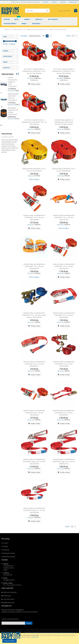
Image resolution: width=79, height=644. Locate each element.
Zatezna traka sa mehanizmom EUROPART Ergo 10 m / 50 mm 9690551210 (64, 461)
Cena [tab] (5, 37)
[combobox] (37, 11)
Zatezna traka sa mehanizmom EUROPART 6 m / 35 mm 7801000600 (64, 364)
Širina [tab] (5, 62)
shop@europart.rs (9, 580)
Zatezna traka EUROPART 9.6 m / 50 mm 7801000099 (34, 170)
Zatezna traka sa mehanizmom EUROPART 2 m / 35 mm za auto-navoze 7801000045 (34, 315)
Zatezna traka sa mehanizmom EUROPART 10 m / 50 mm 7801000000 (34, 217)
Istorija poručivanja (9, 553)
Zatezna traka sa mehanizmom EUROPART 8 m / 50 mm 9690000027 (64, 413)
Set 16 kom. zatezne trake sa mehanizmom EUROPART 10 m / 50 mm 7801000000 (34, 71)
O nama (5, 543)
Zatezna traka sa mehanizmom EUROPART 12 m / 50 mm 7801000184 (64, 266)
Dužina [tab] (6, 51)
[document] (40, 638)
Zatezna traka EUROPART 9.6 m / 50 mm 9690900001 (64, 170)
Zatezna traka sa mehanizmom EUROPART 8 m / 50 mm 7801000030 (34, 413)
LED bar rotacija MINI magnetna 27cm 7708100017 (12, 82)
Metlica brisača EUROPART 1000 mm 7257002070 (13, 97)
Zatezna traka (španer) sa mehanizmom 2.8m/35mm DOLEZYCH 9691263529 (64, 122)
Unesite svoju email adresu (10, 619)
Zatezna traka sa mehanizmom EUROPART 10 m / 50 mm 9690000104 (34, 266)
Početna (7, 29)
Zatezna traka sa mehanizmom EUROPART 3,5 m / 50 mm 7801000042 (64, 315)
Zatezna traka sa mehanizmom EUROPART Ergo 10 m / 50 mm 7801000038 (34, 461)
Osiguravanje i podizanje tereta (36, 29)
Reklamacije (7, 596)
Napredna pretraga (9, 557)
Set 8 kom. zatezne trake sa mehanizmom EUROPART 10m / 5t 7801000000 (34, 122)
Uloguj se (63, 2)
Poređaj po (24, 36)
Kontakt (46, 2)
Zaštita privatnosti (9, 602)
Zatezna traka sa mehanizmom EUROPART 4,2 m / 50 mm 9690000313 (34, 364)
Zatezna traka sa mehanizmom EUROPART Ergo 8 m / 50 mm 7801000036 (34, 510)
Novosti (54, 2)
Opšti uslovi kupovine (10, 592)
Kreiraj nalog (73, 2)
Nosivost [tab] (7, 68)
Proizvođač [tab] (8, 56)
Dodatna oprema (18, 29)
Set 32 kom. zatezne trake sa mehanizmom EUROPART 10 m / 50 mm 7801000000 (64, 71)
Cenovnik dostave (9, 599)
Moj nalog (6, 550)
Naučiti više (35, 637)
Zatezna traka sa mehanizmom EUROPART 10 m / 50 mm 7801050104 (64, 217)
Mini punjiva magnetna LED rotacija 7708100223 (13, 111)
